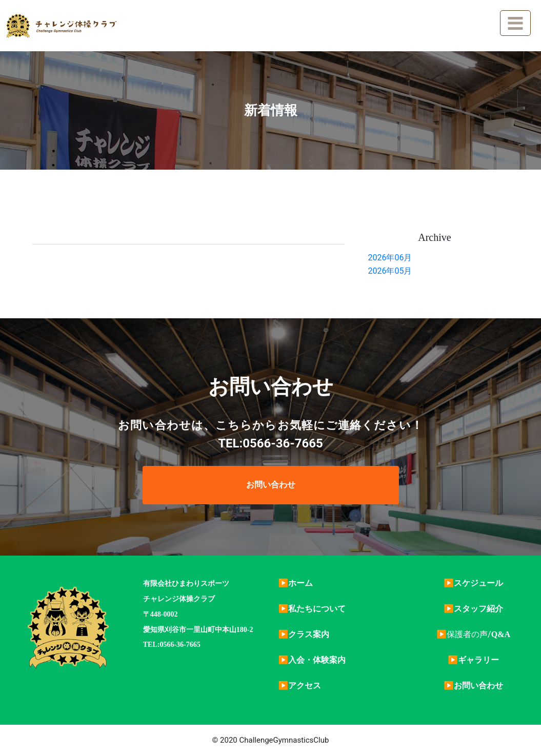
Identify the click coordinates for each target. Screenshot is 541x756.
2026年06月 (390, 258)
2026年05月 (390, 271)
